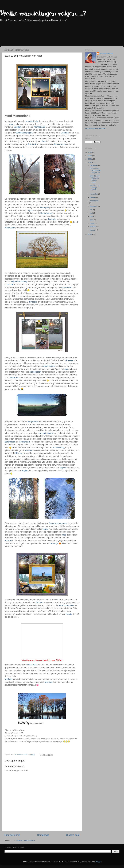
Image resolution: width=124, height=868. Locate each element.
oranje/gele (10, 228)
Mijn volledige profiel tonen (96, 128)
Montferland (39, 127)
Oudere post (73, 835)
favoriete (52, 219)
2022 (90, 156)
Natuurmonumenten (58, 523)
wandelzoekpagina (24, 133)
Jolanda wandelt (106, 54)
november (94, 194)
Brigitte (25, 471)
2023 (90, 152)
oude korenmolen (67, 605)
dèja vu (63, 468)
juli (91, 210)
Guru (44, 141)
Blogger (99, 861)
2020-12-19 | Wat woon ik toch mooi (95, 179)
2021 (90, 159)
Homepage (43, 835)
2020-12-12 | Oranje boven (95, 188)
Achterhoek (66, 287)
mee (64, 535)
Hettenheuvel (47, 213)
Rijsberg (19, 453)
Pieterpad (44, 207)
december (94, 165)
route (11, 124)
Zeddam (18, 127)
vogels (45, 529)
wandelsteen (35, 372)
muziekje (54, 543)
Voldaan (8, 679)
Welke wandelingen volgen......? (43, 13)
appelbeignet (49, 366)
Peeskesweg (58, 448)
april (92, 220)
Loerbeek (9, 285)
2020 (90, 162)
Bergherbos (33, 422)
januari (93, 230)
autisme (8, 540)
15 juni (30, 210)
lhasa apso (32, 665)
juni (92, 213)
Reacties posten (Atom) (26, 840)
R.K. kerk (32, 144)
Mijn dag (49, 682)
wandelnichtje (32, 121)
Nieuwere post (12, 835)
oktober (93, 197)
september (94, 201)
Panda (69, 614)
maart (92, 223)
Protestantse (60, 144)
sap (66, 369)
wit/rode (28, 450)
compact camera (46, 433)
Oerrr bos (15, 378)
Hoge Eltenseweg (19, 282)
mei (92, 216)
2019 (90, 234)
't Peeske (33, 302)
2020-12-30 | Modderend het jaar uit (95, 170)
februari (93, 227)
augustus (94, 206)
